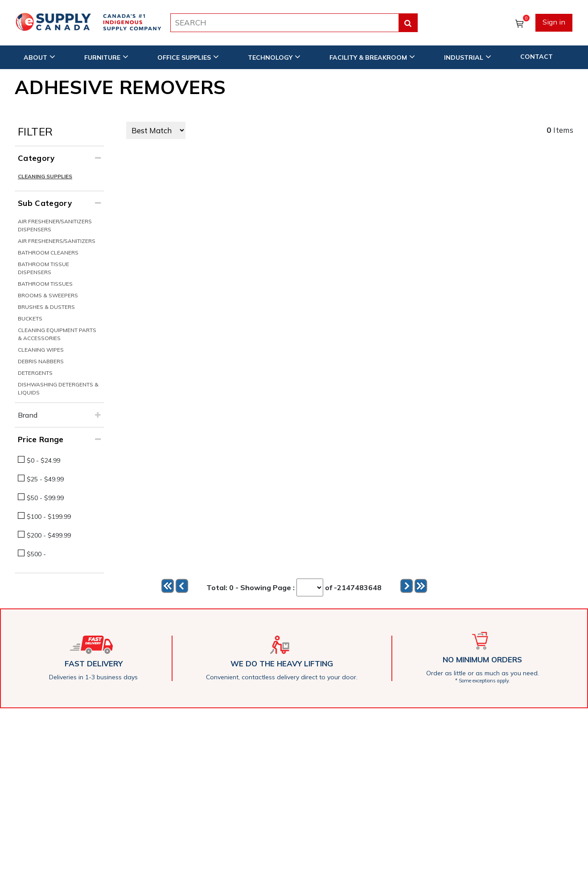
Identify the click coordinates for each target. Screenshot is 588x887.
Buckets (30, 318)
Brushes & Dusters (46, 307)
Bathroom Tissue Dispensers (43, 268)
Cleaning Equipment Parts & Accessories (57, 334)
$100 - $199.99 (49, 517)
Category (36, 158)
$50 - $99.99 (45, 498)
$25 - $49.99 (45, 479)
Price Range (41, 439)
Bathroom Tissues (45, 284)
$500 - (36, 554)
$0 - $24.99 (43, 460)
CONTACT (537, 57)
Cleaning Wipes (41, 350)
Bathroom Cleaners (48, 253)
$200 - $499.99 (49, 535)
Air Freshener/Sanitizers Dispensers (55, 225)
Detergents (35, 373)
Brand (28, 415)
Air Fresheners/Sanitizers (57, 241)
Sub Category (45, 203)
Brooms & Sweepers (48, 295)
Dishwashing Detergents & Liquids (58, 388)
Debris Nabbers (41, 361)
